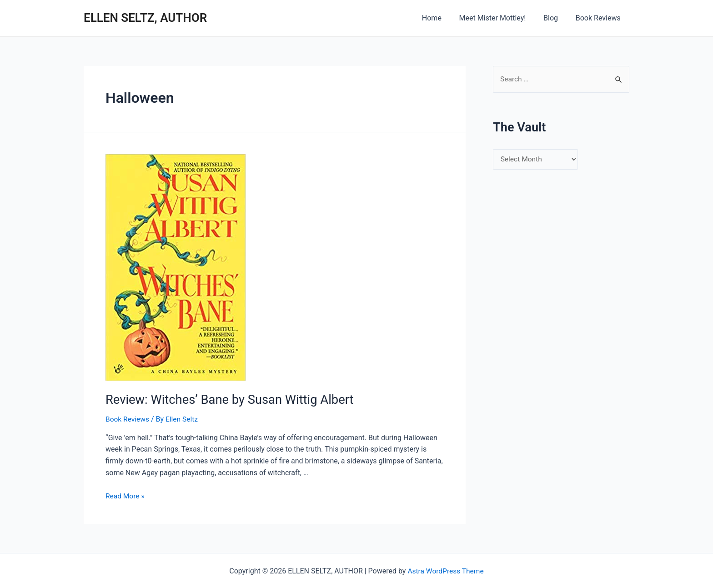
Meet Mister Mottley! (500, 18)
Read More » (126, 495)
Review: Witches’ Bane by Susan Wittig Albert (223, 399)
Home (442, 18)
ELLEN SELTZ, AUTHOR (145, 18)
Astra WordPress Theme (446, 570)
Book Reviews (600, 18)
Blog (555, 18)
